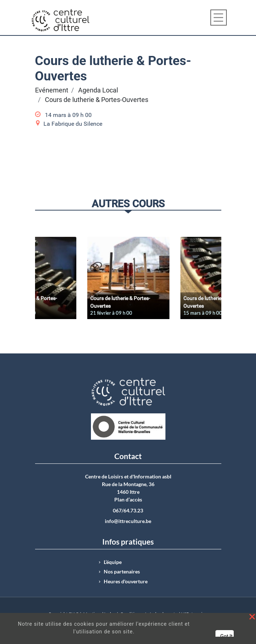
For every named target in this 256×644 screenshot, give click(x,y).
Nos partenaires (122, 572)
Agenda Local (98, 90)
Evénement (52, 90)
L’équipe (113, 562)
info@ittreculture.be (128, 521)
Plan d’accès (128, 500)
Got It (226, 636)
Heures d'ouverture (126, 582)
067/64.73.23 (128, 511)
